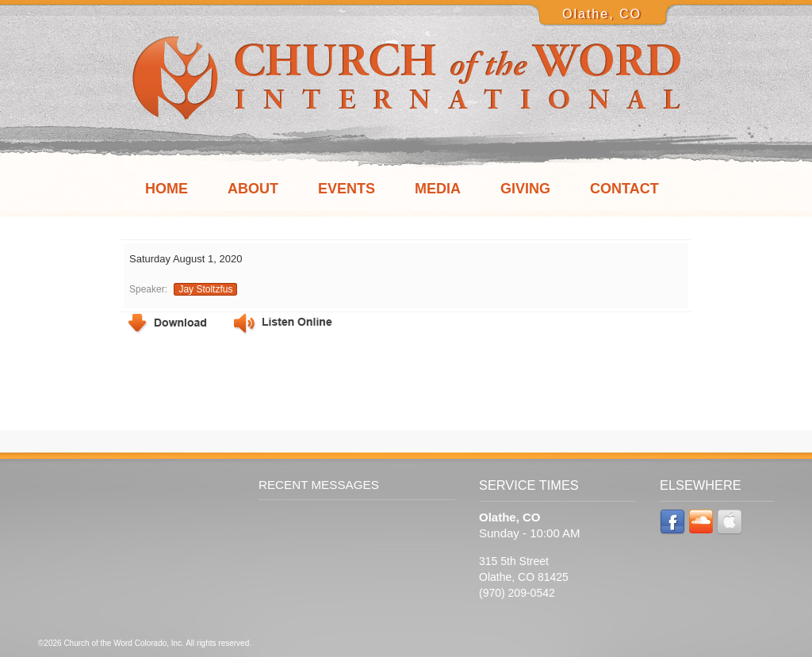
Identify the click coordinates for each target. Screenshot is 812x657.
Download (168, 324)
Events (347, 189)
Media (438, 189)
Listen (283, 325)
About (253, 189)
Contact (624, 189)
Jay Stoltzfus (205, 289)
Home (167, 189)
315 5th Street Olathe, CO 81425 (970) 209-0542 (524, 577)
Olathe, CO (602, 14)
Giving (525, 189)
